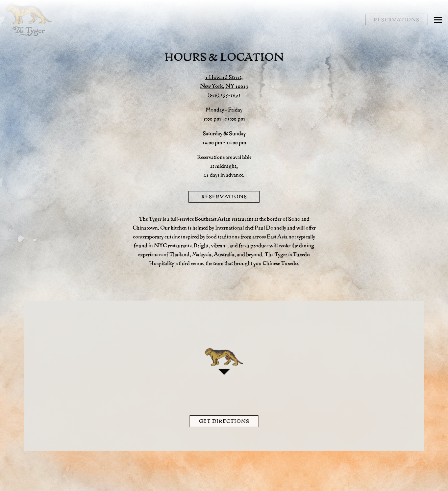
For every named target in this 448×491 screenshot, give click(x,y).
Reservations (224, 197)
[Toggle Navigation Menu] (438, 20)
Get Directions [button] (224, 422)
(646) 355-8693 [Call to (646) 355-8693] (224, 95)
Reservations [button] (397, 19)
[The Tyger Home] (29, 19)
